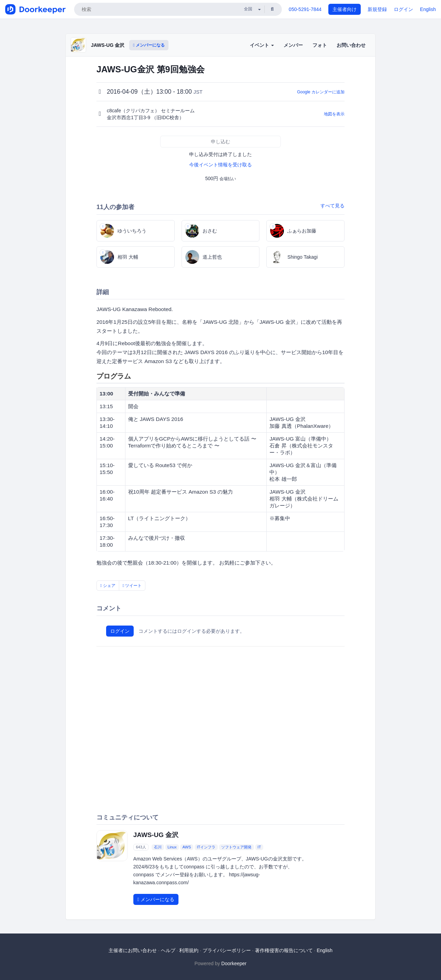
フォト (320, 45)
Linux (172, 847)
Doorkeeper (234, 963)
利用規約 (189, 950)
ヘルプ (168, 950)
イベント (262, 45)
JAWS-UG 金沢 (108, 45)
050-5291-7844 (305, 9)
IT (259, 847)
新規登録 (377, 9)
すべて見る (332, 206)
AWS (187, 847)
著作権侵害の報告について (284, 950)
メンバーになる (149, 45)
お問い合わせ (351, 45)
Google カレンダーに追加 (321, 92)
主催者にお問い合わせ (133, 950)
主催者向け (345, 9)
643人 (141, 847)
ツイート (132, 586)
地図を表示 (334, 114)
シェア (108, 586)
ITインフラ (206, 847)
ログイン (403, 9)
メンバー (293, 45)
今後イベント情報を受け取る (220, 165)
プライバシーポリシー (227, 950)
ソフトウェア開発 (236, 847)
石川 (158, 847)
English (428, 9)
